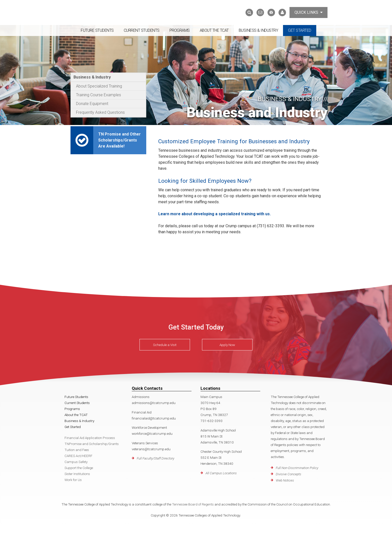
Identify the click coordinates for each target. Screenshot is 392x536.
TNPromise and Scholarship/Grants (92, 444)
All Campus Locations (221, 473)
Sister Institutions (77, 474)
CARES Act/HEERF (78, 456)
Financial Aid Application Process (90, 438)
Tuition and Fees (77, 450)
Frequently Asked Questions (100, 112)
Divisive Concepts (288, 474)
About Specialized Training (99, 86)
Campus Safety (76, 462)
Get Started (300, 30)
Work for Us (73, 480)
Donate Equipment (92, 104)
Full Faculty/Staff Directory (155, 458)
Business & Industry (258, 30)
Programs (180, 30)
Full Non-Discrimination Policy (297, 468)
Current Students (142, 30)
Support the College (79, 468)
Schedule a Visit (165, 345)
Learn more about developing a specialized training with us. (214, 214)
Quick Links (308, 12)
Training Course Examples (98, 95)
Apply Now (227, 345)
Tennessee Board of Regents (193, 504)
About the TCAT (214, 30)
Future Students (97, 30)
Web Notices (285, 480)
